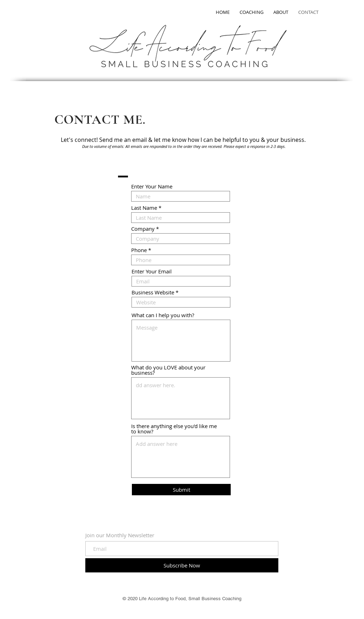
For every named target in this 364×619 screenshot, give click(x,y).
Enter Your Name (152, 186)
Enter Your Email (152, 271)
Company (143, 229)
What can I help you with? (163, 315)
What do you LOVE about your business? (168, 370)
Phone (139, 250)
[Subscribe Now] (182, 565)
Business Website (153, 292)
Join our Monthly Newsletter (120, 535)
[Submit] (181, 490)
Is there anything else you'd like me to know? (174, 429)
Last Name (144, 208)
